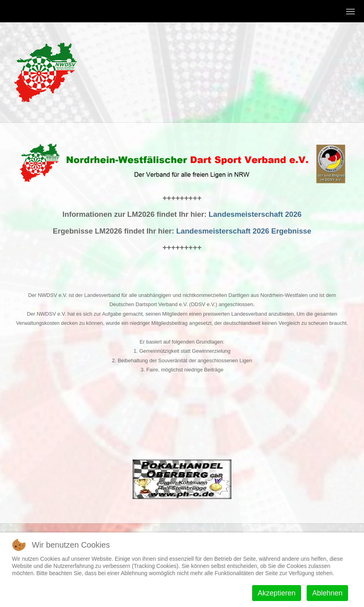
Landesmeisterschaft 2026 (255, 214)
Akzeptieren (277, 593)
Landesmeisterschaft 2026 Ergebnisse (244, 231)
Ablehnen (327, 593)
